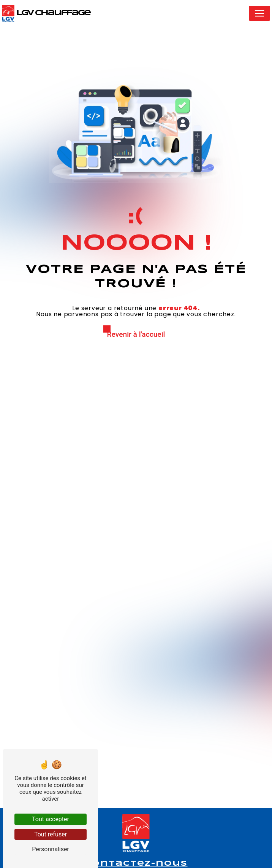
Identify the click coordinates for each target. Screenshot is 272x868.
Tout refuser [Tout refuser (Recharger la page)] (51, 834)
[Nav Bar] (259, 13)
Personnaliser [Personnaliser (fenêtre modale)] (51, 849)
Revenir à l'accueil (136, 334)
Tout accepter (51, 819)
